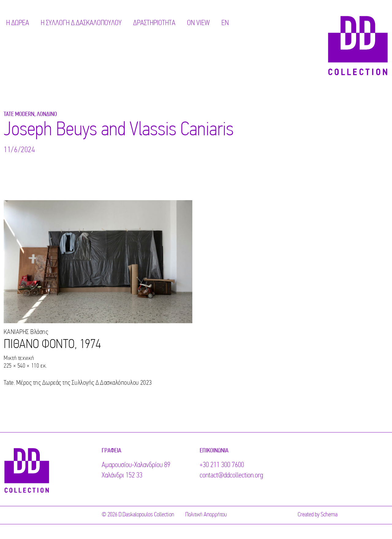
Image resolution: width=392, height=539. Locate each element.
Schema (329, 515)
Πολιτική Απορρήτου (206, 515)
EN (225, 23)
